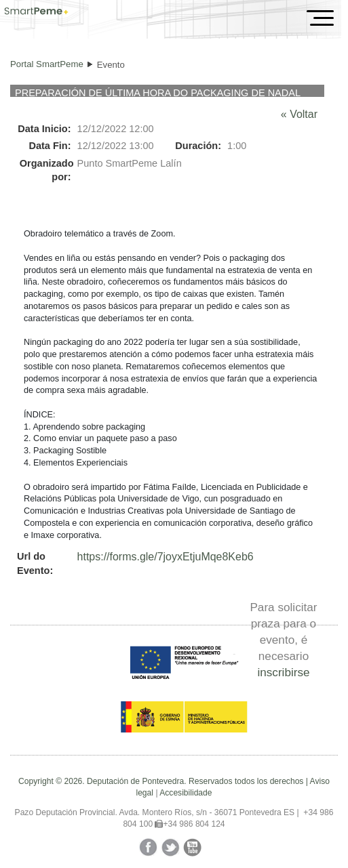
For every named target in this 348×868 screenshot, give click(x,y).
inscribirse (283, 672)
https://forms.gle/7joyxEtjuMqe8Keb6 (166, 557)
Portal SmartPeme (47, 64)
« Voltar (299, 114)
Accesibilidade (186, 793)
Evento (111, 65)
